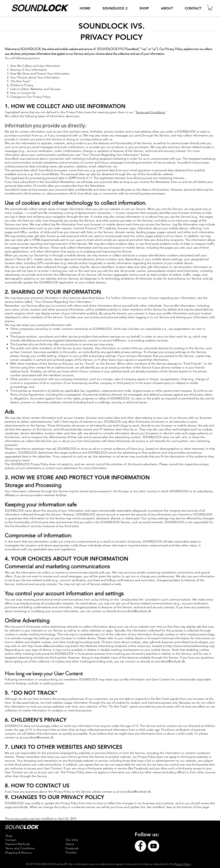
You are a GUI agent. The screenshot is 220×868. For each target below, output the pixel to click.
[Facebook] (72, 848)
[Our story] (72, 840)
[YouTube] (154, 846)
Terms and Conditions (150, 112)
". (166, 112)
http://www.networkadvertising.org (190, 646)
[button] (210, 8)
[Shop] (9, 836)
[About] (70, 844)
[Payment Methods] (18, 844)
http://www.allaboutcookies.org (48, 646)
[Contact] (11, 840)
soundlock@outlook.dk (136, 611)
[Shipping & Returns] (18, 853)
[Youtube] (71, 853)
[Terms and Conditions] (20, 848)
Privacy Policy (183, 864)
